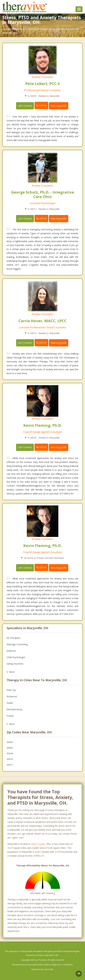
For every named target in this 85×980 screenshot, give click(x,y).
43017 (10, 765)
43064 (10, 742)
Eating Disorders (15, 664)
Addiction (11, 651)
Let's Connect (25, 106)
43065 (10, 748)
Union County (38, 844)
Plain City (11, 690)
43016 (10, 759)
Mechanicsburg (14, 709)
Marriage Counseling (17, 644)
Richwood (12, 696)
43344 (10, 753)
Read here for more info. (43, 969)
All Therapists (13, 638)
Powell (10, 716)
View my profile (59, 106)
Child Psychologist (16, 657)
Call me (41, 105)
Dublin (10, 703)
